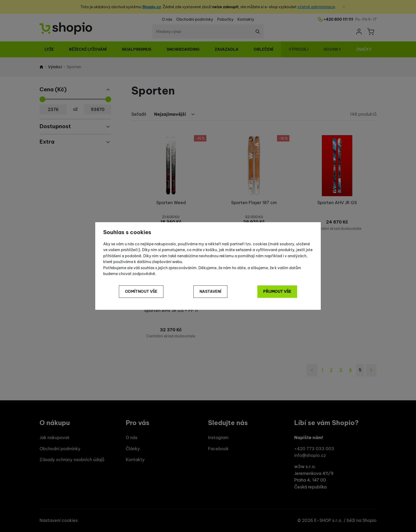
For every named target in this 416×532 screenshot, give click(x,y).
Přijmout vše (277, 291)
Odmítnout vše (141, 291)
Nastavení (210, 291)
